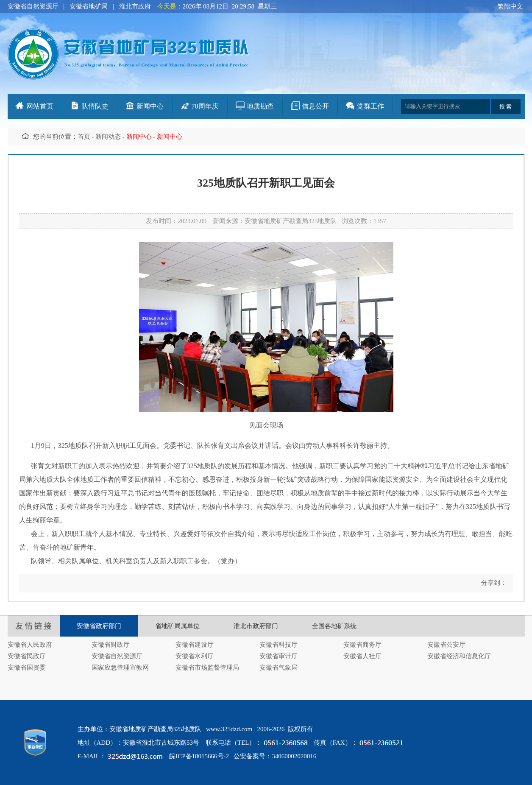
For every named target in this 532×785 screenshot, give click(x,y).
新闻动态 (108, 137)
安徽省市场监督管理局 (207, 668)
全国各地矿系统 (334, 626)
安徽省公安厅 (446, 645)
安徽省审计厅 (279, 656)
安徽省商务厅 (362, 645)
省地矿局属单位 (177, 626)
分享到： (493, 583)
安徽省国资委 (27, 668)
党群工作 (370, 106)
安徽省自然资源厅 (33, 6)
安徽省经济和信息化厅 (459, 656)
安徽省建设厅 (195, 645)
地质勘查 (260, 106)
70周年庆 (205, 106)
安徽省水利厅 (195, 656)
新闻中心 (150, 106)
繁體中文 (510, 6)
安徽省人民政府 (30, 645)
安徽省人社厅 (362, 656)
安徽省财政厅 (111, 645)
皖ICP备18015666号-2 (199, 756)
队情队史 (95, 106)
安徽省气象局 (279, 668)
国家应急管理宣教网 (120, 668)
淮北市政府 (135, 6)
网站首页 (40, 106)
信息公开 (315, 106)
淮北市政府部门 (256, 626)
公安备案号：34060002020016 (275, 756)
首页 (84, 137)
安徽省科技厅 (279, 645)
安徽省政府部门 (99, 626)
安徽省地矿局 (89, 6)
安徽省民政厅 (27, 656)
